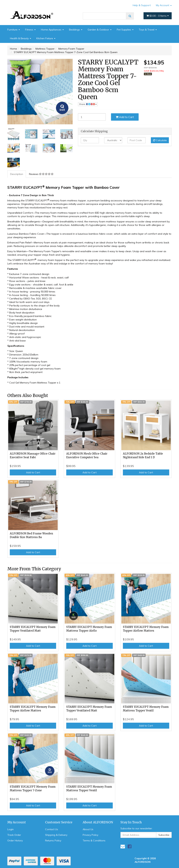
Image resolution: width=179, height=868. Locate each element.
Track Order (14, 835)
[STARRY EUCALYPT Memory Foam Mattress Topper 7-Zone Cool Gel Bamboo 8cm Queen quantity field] (92, 117)
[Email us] (123, 846)
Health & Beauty (21, 38)
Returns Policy (53, 841)
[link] (130, 846)
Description (17, 174)
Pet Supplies (125, 30)
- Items (158, 16)
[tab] (17, 174)
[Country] (113, 140)
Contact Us (52, 829)
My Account (164, 5)
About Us (88, 829)
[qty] (90, 140)
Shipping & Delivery (56, 835)
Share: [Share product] (88, 104)
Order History (15, 841)
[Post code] (136, 140)
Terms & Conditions (94, 841)
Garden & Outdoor (100, 30)
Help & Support (142, 5)
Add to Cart (125, 117)
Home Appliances (52, 30)
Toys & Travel (148, 30)
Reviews (41, 174)
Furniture (14, 30)
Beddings (76, 30)
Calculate (160, 140)
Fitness (30, 30)
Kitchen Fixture (46, 38)
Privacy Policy (90, 835)
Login (10, 829)
